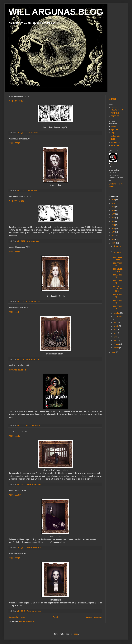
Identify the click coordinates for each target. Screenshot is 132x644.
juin (115, 330)
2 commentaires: (32, 190)
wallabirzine (115, 142)
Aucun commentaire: (34, 241)
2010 (113, 239)
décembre (117, 246)
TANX (113, 139)
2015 (113, 221)
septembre (118, 317)
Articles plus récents (17, 617)
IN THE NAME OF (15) (16, 201)
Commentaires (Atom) (27, 621)
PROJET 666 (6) (15, 312)
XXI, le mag (115, 145)
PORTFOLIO (115, 113)
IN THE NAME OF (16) (16, 101)
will (112, 164)
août (116, 322)
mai (115, 333)
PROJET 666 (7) (15, 252)
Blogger (75, 634)
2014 (113, 225)
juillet (116, 326)
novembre (117, 252)
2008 (114, 352)
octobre (117, 313)
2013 (113, 229)
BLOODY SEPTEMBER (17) (18, 370)
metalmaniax (116, 136)
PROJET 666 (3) (15, 558)
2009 (114, 243)
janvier (116, 348)
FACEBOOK (112, 99)
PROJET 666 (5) (15, 436)
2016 (113, 218)
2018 (113, 210)
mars (116, 340)
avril (116, 337)
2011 (113, 236)
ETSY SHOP (115, 116)
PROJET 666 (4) (15, 495)
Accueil (56, 617)
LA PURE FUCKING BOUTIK (117, 109)
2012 (113, 232)
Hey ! (113, 133)
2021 (113, 200)
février (117, 344)
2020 (114, 203)
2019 (113, 207)
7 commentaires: (32, 133)
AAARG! (114, 126)
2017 (113, 214)
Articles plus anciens (94, 617)
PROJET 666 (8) (15, 143)
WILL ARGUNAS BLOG (56, 12)
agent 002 (115, 130)
